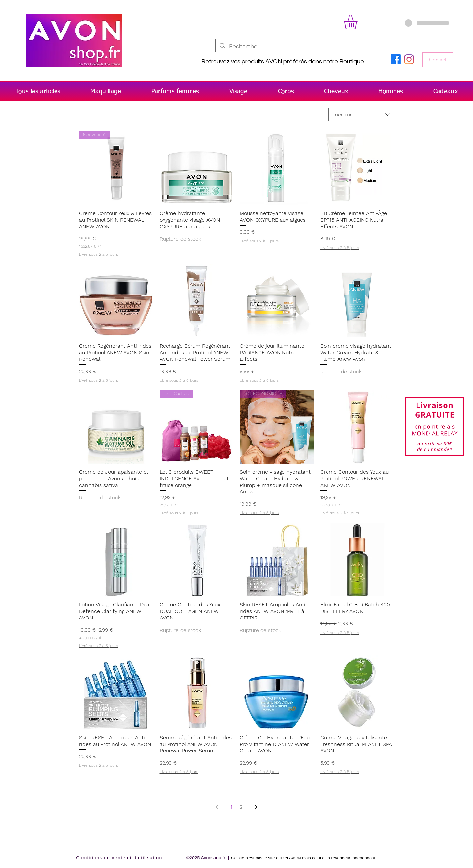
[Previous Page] (217, 807)
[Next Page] (256, 807)
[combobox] (361, 115)
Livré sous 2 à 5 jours (99, 254)
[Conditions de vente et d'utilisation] (120, 858)
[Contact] (438, 60)
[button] (359, 22)
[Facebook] (396, 59)
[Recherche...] (283, 46)
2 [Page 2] (241, 807)
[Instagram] (409, 59)
